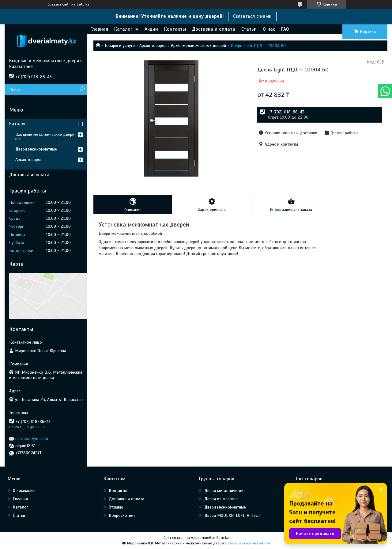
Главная (99, 29)
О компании (24, 491)
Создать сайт (59, 4)
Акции (151, 29)
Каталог (123, 29)
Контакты (175, 29)
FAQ (285, 29)
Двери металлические (225, 491)
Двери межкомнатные (36, 149)
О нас (269, 29)
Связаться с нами (252, 16)
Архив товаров (153, 46)
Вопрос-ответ (122, 515)
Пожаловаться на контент (249, 543)
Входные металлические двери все (45, 137)
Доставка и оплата (214, 29)
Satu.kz (222, 538)
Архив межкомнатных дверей (198, 46)
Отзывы (116, 507)
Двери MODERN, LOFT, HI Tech (232, 515)
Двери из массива (221, 499)
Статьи (249, 29)
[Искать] (82, 89)
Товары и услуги (120, 46)
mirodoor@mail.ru (32, 438)
